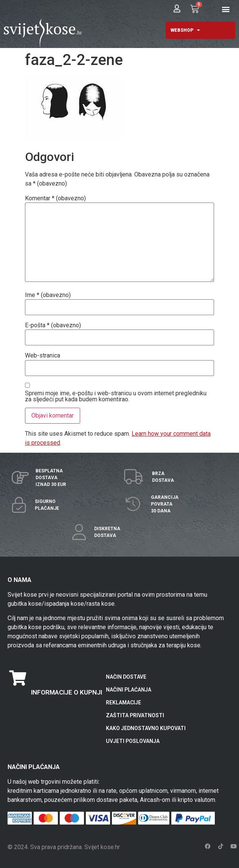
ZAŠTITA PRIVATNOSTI (135, 715)
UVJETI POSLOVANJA (133, 741)
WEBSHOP (185, 30)
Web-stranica (43, 356)
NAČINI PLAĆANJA (129, 690)
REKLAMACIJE (123, 702)
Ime (48, 295)
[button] (226, 9)
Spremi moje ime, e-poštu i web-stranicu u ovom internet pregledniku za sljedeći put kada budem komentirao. (116, 396)
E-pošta (53, 325)
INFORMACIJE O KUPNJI (67, 692)
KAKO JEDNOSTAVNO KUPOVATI (146, 728)
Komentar (55, 198)
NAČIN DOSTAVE (126, 677)
